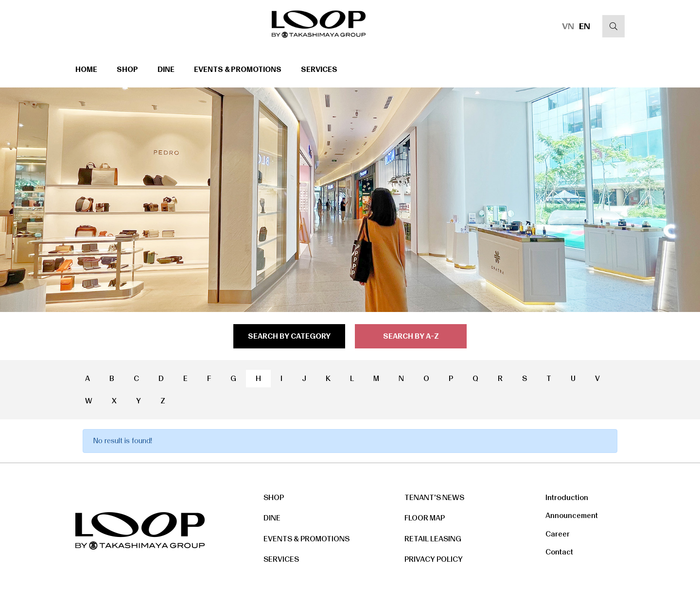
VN (568, 26)
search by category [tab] (289, 336)
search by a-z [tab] (411, 336)
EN (585, 26)
